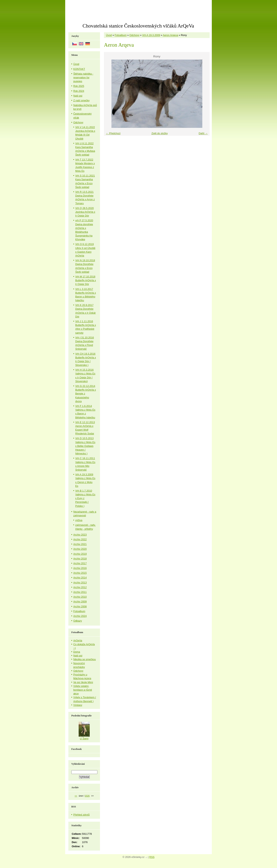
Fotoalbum (121, 35)
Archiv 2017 (80, 563)
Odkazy (78, 621)
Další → (203, 133)
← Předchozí (113, 133)
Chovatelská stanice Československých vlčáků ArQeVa (138, 26)
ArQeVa (78, 641)
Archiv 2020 (80, 549)
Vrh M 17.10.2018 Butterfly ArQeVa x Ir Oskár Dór (86, 280)
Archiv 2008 (80, 606)
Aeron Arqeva (171, 35)
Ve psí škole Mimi (83, 682)
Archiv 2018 (80, 559)
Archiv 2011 (80, 592)
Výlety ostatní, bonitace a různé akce (83, 690)
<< (76, 796)
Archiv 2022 (80, 539)
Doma (77, 652)
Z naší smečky (81, 100)
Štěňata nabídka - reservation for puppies (83, 77)
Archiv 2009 (80, 602)
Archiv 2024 (80, 616)
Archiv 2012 (80, 587)
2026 (87, 796)
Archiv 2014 (80, 578)
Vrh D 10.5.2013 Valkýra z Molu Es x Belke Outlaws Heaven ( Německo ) (85, 446)
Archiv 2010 (80, 597)
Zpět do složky (160, 133)
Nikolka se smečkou (85, 659)
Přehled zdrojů (81, 815)
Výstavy (78, 705)
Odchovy (134, 35)
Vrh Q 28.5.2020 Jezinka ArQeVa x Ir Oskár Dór (85, 212)
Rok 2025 (79, 86)
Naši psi (78, 96)
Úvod (109, 35)
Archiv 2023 (80, 535)
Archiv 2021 (80, 544)
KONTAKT (79, 69)
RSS (152, 857)
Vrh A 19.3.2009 (151, 35)
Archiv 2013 (80, 583)
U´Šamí (84, 738)
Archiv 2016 (80, 568)
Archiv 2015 (80, 573)
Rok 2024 (79, 91)
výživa (79, 520)
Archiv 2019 (80, 554)
